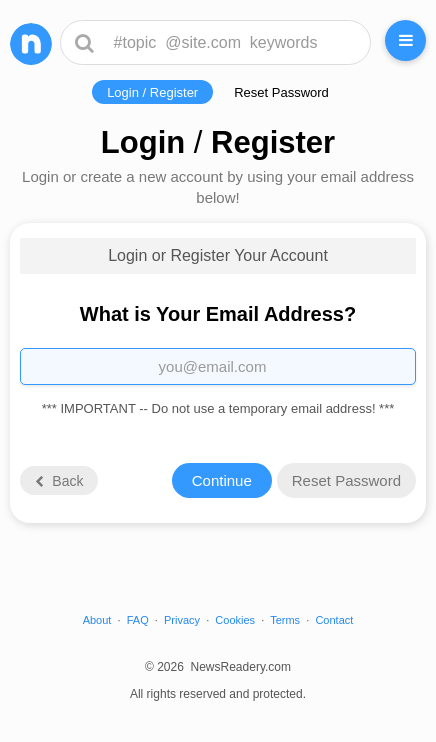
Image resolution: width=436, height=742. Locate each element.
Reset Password (281, 92)
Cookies (235, 620)
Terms (285, 620)
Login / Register (152, 92)
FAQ (138, 620)
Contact (334, 620)
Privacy (182, 620)
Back (58, 481)
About (97, 620)
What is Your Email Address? (218, 314)
